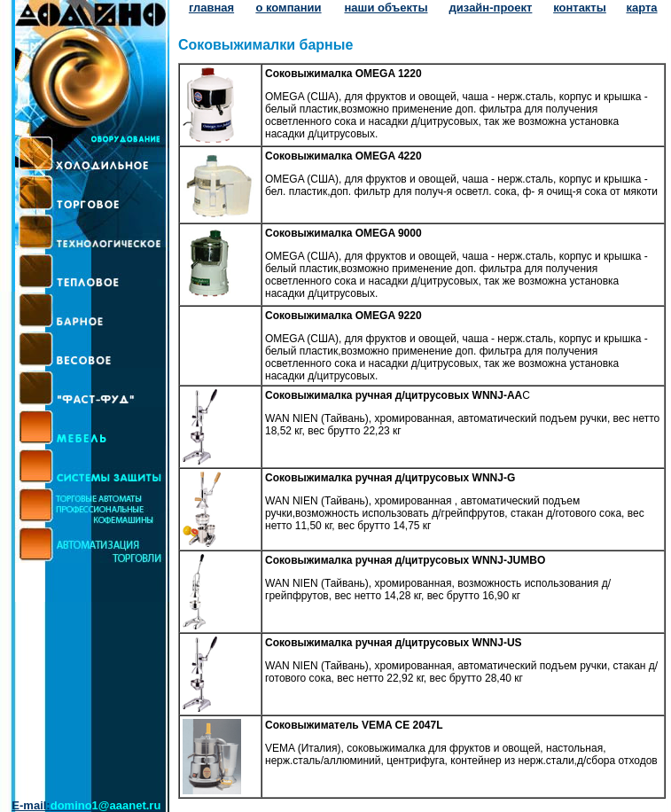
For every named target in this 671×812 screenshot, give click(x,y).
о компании (288, 8)
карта (641, 8)
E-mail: (86, 805)
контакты (580, 8)
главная (211, 8)
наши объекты (386, 8)
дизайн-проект (491, 8)
